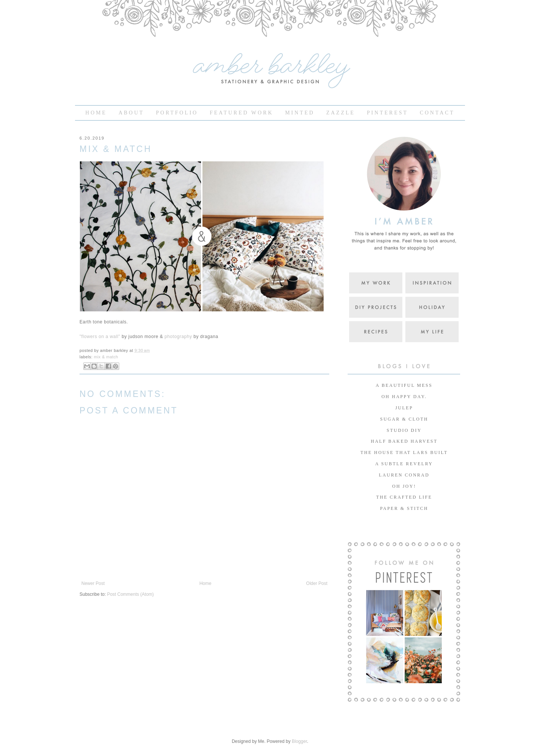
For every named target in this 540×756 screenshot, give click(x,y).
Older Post (317, 583)
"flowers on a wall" (100, 337)
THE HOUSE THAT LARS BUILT (403, 452)
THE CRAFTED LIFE (403, 497)
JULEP (403, 408)
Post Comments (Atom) (130, 594)
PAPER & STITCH (403, 508)
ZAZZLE (341, 113)
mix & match (106, 357)
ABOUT (131, 113)
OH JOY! (403, 486)
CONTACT (437, 113)
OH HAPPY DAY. (403, 397)
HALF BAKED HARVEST (403, 441)
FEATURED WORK (241, 113)
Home (205, 583)
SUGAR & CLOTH (403, 419)
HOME (96, 113)
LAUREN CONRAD (403, 475)
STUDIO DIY (403, 430)
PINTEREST (387, 113)
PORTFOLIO (177, 113)
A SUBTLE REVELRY (403, 464)
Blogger (299, 741)
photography (178, 337)
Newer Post (93, 583)
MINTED (300, 113)
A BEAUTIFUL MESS (403, 385)
